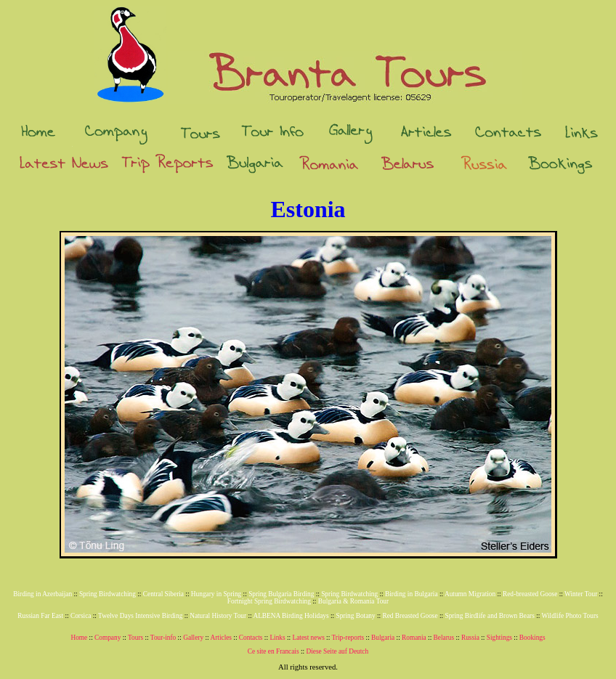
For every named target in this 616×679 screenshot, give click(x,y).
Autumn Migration (470, 594)
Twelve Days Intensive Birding (140, 616)
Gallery (193, 638)
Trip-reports (348, 638)
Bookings (532, 638)
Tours (135, 638)
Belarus (444, 638)
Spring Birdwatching (108, 594)
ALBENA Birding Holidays (291, 616)
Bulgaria (383, 638)
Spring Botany (355, 616)
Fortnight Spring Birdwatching (269, 601)
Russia (470, 638)
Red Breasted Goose (410, 616)
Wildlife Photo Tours (570, 616)
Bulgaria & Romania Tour (353, 601)
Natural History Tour (218, 616)
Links (277, 638)
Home (79, 638)
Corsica (81, 616)
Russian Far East (40, 616)
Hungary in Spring (216, 594)
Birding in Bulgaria (412, 594)
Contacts (251, 638)
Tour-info (163, 638)
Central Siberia (163, 594)
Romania (414, 638)
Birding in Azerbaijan (42, 594)
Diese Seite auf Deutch (337, 651)
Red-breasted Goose (530, 594)
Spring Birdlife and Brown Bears (490, 616)
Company (108, 638)
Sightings (499, 638)
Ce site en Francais (273, 651)
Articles (221, 638)
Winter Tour (581, 594)
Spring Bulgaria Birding (281, 594)
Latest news (308, 638)
